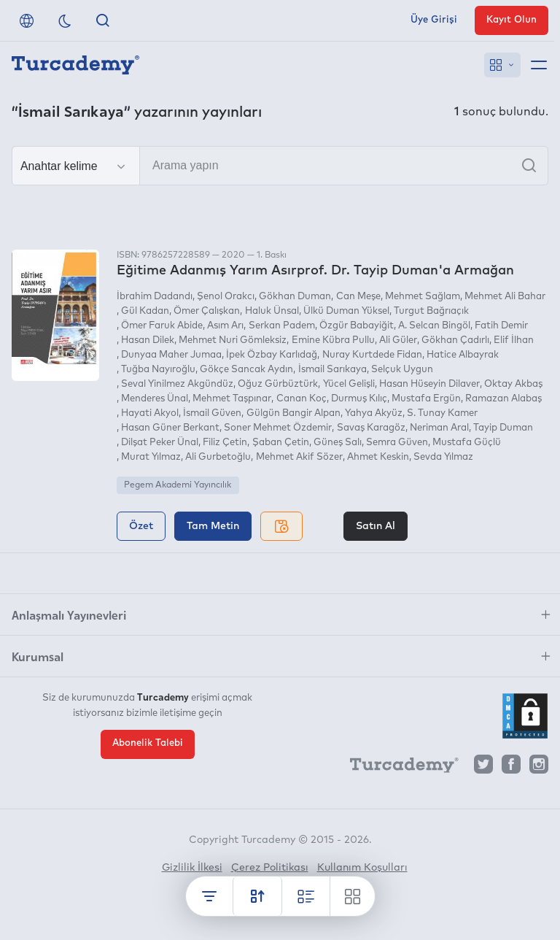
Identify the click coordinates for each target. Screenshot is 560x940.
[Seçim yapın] (76, 166)
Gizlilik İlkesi (192, 868)
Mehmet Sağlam (423, 297)
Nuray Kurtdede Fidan (372, 355)
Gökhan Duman (295, 297)
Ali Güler (398, 340)
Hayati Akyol (150, 413)
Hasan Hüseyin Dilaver (429, 384)
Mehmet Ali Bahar (505, 297)
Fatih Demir (501, 326)
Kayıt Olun (512, 20)
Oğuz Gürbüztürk (278, 384)
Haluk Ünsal (272, 311)
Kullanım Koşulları (362, 868)
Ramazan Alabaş (503, 399)
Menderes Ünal (155, 399)
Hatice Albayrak (463, 355)
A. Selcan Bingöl (434, 326)
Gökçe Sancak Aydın (246, 370)
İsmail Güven (212, 413)
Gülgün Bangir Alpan (293, 413)
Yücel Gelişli (349, 384)
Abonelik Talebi (148, 743)
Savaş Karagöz (371, 428)
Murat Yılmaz (151, 457)
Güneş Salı (338, 443)
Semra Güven (397, 443)
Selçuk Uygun (402, 370)
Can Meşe (358, 297)
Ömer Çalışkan (207, 311)
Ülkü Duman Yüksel (346, 311)
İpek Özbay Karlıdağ (272, 355)
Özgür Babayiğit (357, 326)
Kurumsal (38, 656)
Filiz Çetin (225, 443)
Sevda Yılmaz (443, 457)
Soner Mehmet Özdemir (278, 428)
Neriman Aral (439, 428)
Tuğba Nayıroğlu (158, 370)
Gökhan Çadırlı (455, 340)
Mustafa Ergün (426, 399)
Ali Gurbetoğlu (218, 457)
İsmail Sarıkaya (332, 370)
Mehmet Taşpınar (232, 399)
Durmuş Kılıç (359, 399)
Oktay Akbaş (513, 384)
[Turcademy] (397, 768)
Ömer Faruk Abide (162, 326)
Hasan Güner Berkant (170, 428)
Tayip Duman (503, 428)
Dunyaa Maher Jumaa (171, 355)
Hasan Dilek (148, 340)
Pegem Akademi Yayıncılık (178, 485)
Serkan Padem (282, 326)
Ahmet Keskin (378, 457)
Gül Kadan (145, 311)
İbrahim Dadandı (155, 297)
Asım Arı (225, 326)
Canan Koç (302, 399)
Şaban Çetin (281, 443)
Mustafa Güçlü (467, 443)
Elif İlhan (514, 340)
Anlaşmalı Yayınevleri (69, 615)
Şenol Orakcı (226, 297)
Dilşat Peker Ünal (160, 443)
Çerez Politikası (270, 868)
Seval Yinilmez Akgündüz (177, 384)
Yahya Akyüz (374, 413)
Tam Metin (213, 526)
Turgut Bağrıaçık (431, 311)
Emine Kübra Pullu (333, 340)
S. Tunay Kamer (442, 413)
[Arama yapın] (280, 166)
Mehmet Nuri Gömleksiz (233, 340)
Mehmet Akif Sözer (299, 457)
